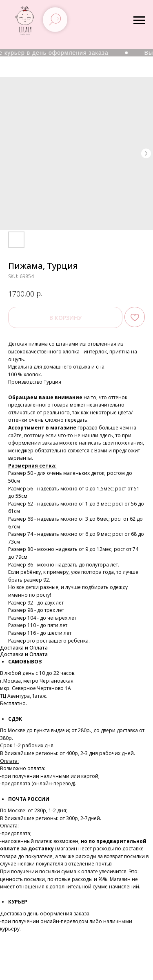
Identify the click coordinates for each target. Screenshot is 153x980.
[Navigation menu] (139, 20)
